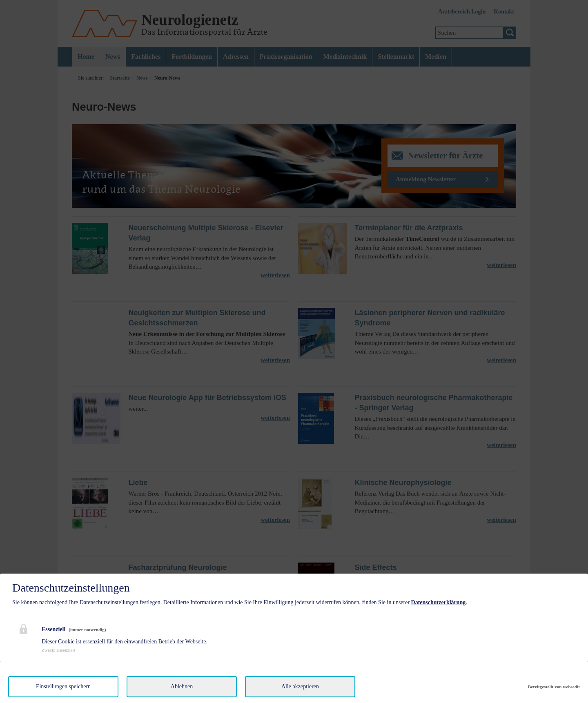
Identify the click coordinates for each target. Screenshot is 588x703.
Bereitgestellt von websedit (554, 687)
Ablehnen (182, 686)
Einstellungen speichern (63, 686)
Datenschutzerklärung (439, 602)
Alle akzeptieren (300, 686)
